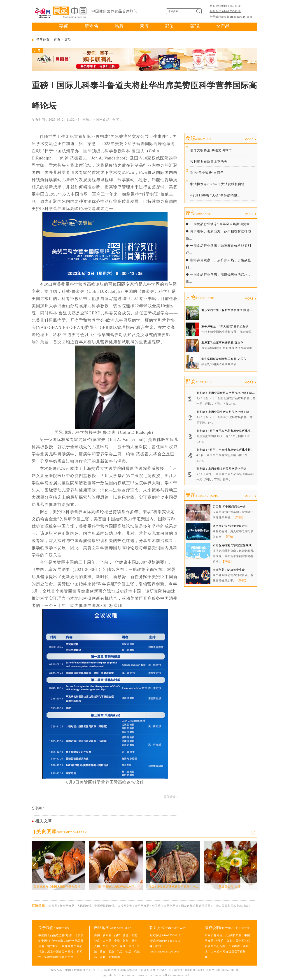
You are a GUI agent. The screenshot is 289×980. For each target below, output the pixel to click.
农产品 (223, 26)
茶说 (195, 26)
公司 (106, 946)
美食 (103, 952)
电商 (123, 946)
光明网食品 (142, 906)
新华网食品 (67, 906)
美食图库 (61, 831)
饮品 (128, 952)
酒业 (111, 952)
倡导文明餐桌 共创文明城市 (211, 150)
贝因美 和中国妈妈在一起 (229, 507)
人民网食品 (85, 906)
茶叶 (103, 957)
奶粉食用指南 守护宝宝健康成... (234, 545)
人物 (200, 297)
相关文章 (44, 821)
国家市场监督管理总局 (196, 906)
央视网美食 (125, 906)
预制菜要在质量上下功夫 (209, 162)
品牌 (119, 26)
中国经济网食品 (105, 906)
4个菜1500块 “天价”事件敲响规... (215, 195)
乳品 (120, 952)
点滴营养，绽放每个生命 (229, 570)
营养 (144, 26)
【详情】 (239, 517)
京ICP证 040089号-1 (106, 970)
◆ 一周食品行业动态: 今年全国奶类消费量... (219, 224)
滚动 (68, 40)
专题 (202, 495)
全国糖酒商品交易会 (165, 906)
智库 (97, 941)
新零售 (92, 26)
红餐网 (53, 906)
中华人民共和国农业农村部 (231, 906)
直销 (131, 946)
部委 (170, 26)
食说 (198, 138)
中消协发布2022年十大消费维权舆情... (219, 184)
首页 (57, 40)
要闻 (64, 26)
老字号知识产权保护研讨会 (230, 526)
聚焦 (126, 941)
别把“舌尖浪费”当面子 (207, 173)
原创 (198, 213)
